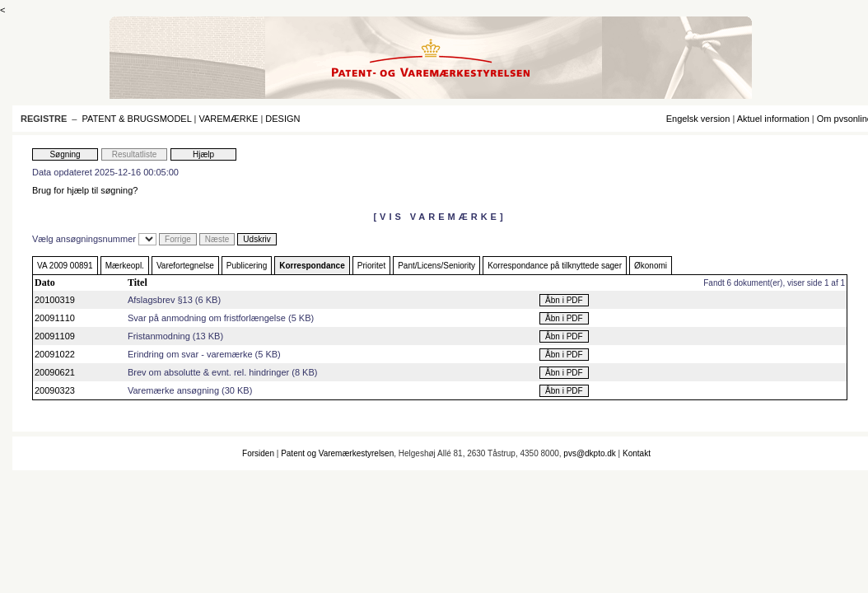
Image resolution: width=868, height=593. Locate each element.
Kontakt (637, 453)
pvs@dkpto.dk (590, 453)
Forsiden (258, 453)
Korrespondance (312, 266)
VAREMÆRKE (228, 119)
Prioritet (371, 266)
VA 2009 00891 (65, 266)
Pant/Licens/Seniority (436, 266)
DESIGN (282, 119)
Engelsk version (698, 119)
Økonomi (651, 266)
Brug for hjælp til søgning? (85, 190)
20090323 (55, 390)
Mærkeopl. (125, 266)
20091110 (55, 318)
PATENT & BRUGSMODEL (137, 119)
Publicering (247, 266)
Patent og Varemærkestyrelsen (337, 453)
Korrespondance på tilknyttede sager (555, 266)
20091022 (55, 354)
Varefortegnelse (185, 266)
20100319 (55, 300)
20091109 (55, 336)
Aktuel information (773, 119)
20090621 (55, 372)
